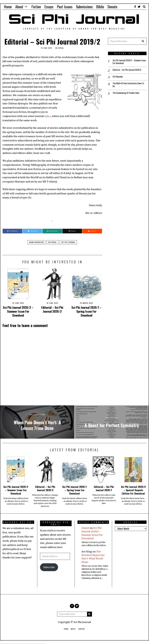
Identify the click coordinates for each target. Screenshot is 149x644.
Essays (49, 7)
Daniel (85, 528)
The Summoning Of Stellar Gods (127, 94)
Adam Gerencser (36, 242)
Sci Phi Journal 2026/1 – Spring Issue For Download (87, 311)
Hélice (48, 116)
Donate (112, 7)
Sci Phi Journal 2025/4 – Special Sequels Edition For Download (133, 490)
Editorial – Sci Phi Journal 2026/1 (104, 488)
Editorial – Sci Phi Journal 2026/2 (52, 309)
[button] (143, 41)
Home (8, 7)
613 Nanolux (118, 77)
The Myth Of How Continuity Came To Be (129, 86)
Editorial (59, 48)
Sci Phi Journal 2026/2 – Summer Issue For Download (18, 311)
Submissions (84, 7)
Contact (82, 629)
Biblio (100, 7)
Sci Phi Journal (68, 242)
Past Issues (65, 7)
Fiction (36, 7)
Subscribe (49, 567)
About (19, 7)
